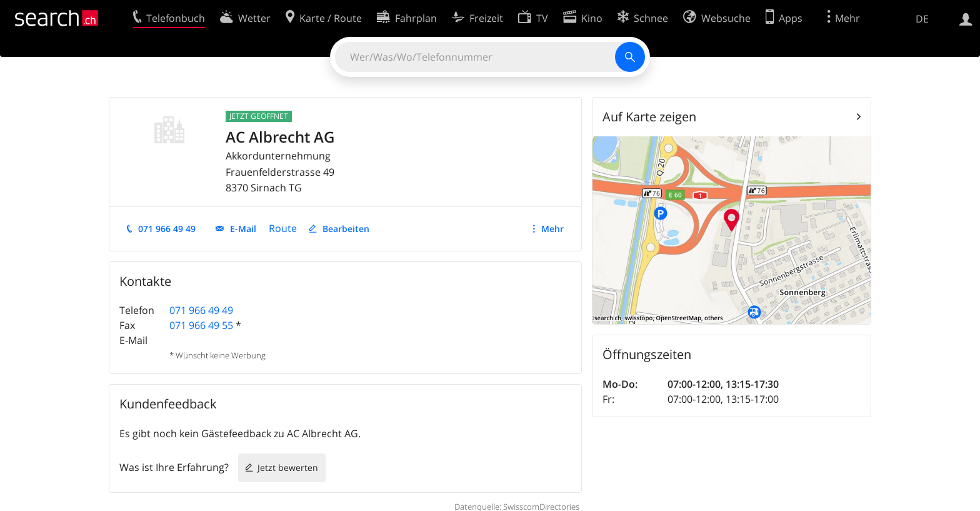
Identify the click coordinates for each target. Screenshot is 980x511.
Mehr (552, 229)
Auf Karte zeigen (649, 117)
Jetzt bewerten (288, 468)
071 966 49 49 (167, 229)
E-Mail (243, 229)
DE (922, 19)
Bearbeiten (346, 229)
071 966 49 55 (201, 325)
